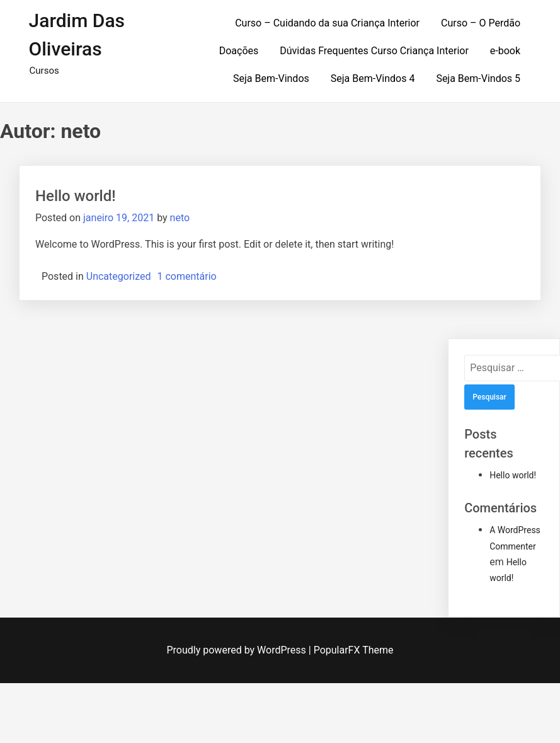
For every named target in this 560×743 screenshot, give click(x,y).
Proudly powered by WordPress (238, 650)
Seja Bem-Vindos (271, 78)
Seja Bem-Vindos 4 (373, 78)
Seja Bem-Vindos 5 (478, 78)
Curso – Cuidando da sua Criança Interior (327, 23)
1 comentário (187, 276)
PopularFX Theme (354, 650)
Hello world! (76, 196)
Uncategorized (119, 276)
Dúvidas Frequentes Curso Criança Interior (374, 51)
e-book (505, 51)
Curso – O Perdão (481, 23)
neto (180, 218)
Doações (239, 51)
